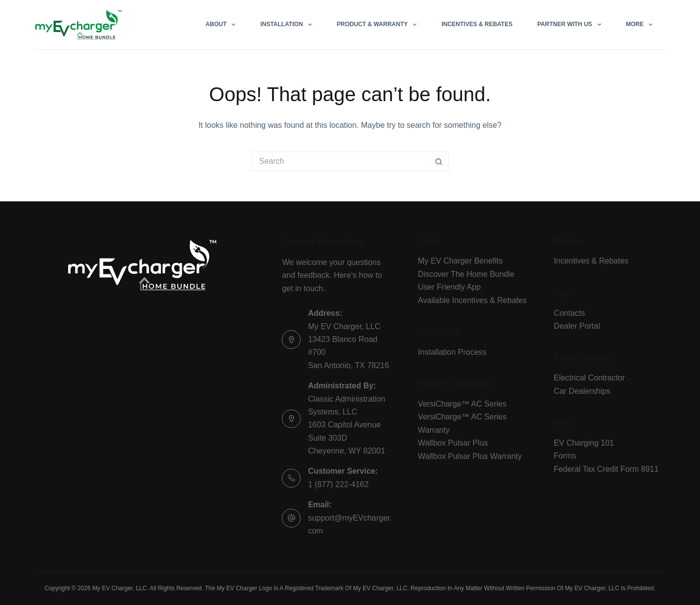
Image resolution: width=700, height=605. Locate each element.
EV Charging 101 (584, 443)
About (222, 25)
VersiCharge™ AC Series (463, 404)
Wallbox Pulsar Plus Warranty (470, 456)
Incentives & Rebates (477, 24)
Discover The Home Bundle (466, 274)
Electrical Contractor (589, 378)
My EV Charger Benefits (461, 261)
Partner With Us (571, 25)
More (641, 25)
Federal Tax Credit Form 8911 (606, 469)
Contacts (569, 313)
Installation (288, 25)
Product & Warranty (379, 25)
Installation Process (452, 352)
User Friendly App (449, 287)
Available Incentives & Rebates (472, 300)
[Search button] (439, 161)
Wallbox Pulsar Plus (453, 443)
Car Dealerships (582, 391)
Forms (565, 456)
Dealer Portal (577, 326)
